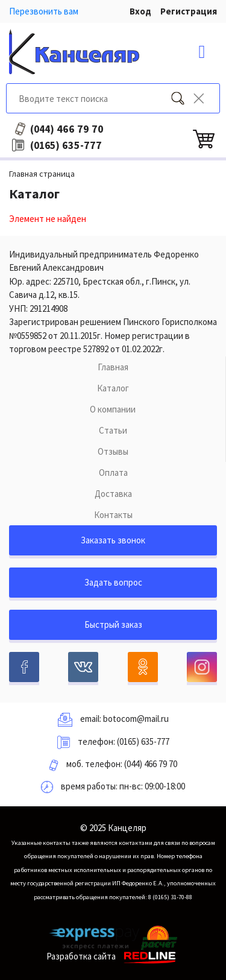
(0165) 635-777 (143, 741)
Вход (140, 11)
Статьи (113, 430)
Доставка (113, 494)
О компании (113, 409)
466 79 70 (67, 129)
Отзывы (113, 451)
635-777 (66, 145)
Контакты (113, 515)
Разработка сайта (113, 956)
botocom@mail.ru (136, 719)
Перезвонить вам (44, 11)
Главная (113, 367)
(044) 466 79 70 (151, 764)
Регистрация (189, 11)
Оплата (113, 473)
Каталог (113, 388)
